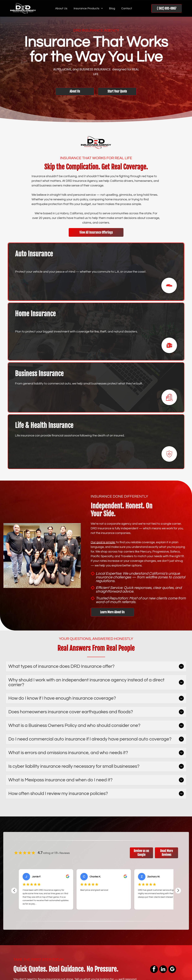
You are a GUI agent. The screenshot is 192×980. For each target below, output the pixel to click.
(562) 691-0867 (144, 929)
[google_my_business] (49, 936)
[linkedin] (32, 936)
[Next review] (178, 788)
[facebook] (15, 936)
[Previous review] (14, 788)
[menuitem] (61, 8)
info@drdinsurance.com (150, 939)
